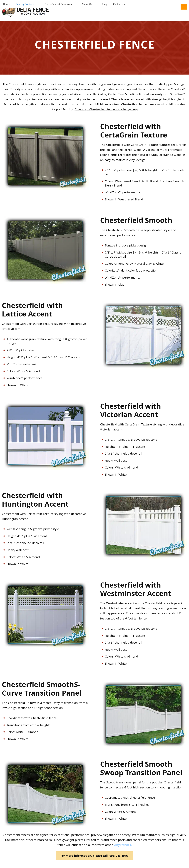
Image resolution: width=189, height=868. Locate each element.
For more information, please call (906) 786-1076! (94, 856)
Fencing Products (29, 4)
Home (6, 4)
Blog (104, 4)
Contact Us (119, 4)
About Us (90, 4)
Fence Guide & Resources (62, 4)
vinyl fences (122, 845)
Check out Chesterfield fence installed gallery (106, 109)
